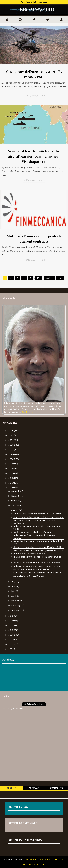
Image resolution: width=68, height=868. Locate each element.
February (16, 605)
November (17, 496)
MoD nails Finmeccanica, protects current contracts (35, 522)
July (13, 582)
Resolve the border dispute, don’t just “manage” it (38, 563)
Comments (57, 788)
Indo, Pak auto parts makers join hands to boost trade (38, 528)
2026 (11, 431)
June (14, 587)
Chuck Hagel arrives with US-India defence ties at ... (38, 573)
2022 (11, 450)
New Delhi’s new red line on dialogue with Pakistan (38, 550)
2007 (11, 644)
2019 (11, 464)
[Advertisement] (34, 677)
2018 (11, 469)
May (14, 591)
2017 (11, 473)
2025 (11, 435)
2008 (11, 640)
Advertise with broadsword (34, 2)
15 (44, 96)
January (16, 610)
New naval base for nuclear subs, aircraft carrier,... (38, 517)
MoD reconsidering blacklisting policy (32, 532)
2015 (11, 483)
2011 (11, 625)
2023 (11, 445)
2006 (11, 649)
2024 (11, 440)
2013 (11, 616)
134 (39, 278)
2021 (11, 454)
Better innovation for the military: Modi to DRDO (37, 547)
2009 (11, 635)
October (16, 501)
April (14, 596)
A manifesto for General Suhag (28, 576)
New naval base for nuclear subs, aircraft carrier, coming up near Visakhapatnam (34, 156)
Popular (34, 788)
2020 (11, 459)
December (17, 491)
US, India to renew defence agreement (32, 569)
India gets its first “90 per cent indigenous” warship (35, 537)
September (17, 505)
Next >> (49, 278)
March (15, 601)
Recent (11, 788)
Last (60, 278)
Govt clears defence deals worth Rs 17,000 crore (37, 514)
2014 (11, 487)
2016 (11, 478)
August (15, 510)
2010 (11, 630)
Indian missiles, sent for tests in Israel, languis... (37, 566)
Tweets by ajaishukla (13, 709)
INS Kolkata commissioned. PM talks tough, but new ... (37, 558)
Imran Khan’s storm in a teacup (29, 554)
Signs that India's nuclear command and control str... (38, 542)
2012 (11, 621)
